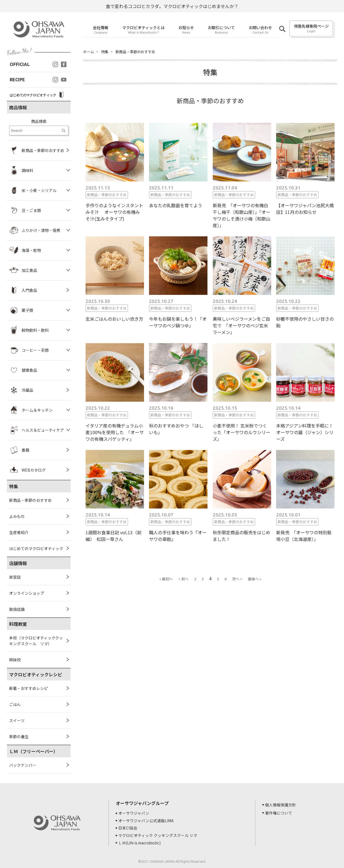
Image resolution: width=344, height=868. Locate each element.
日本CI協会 (129, 827)
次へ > (237, 579)
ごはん (15, 704)
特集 (106, 52)
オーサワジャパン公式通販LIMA (147, 820)
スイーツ (17, 720)
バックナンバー (23, 765)
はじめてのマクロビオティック (36, 548)
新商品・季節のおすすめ (30, 500)
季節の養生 (19, 737)
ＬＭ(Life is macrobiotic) (142, 842)
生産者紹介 (19, 532)
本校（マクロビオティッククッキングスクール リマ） (36, 641)
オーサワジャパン (135, 813)
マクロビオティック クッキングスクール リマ (159, 835)
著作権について (279, 813)
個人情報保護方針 (281, 805)
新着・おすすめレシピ (29, 688)
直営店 (15, 577)
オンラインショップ (27, 593)
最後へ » (255, 579)
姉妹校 (15, 660)
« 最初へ (166, 579)
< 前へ (183, 579)
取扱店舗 (17, 609)
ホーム (89, 52)
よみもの (17, 516)
